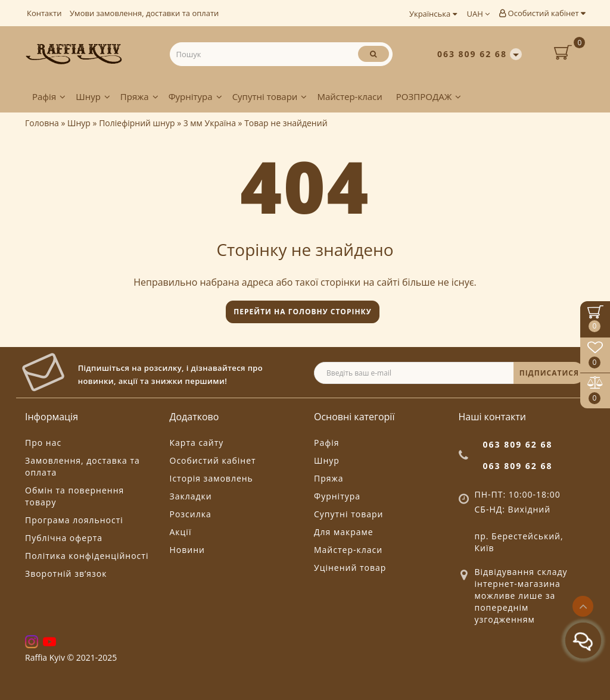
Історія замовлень (211, 478)
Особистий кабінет (542, 13)
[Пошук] (374, 54)
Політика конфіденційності (87, 556)
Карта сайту (197, 443)
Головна (42, 123)
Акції (181, 532)
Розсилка (191, 514)
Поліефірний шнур (137, 123)
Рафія (49, 96)
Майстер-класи (349, 96)
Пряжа (139, 96)
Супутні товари (270, 96)
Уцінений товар (350, 568)
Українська (433, 14)
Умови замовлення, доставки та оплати (144, 13)
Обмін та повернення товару (74, 496)
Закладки (191, 496)
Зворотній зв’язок (66, 574)
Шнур (93, 96)
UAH (479, 14)
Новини (187, 550)
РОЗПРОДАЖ (429, 96)
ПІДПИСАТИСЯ (549, 373)
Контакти (44, 13)
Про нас (43, 443)
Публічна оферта (64, 538)
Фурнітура (195, 96)
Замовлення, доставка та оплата (83, 466)
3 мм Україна (210, 123)
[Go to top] (583, 606)
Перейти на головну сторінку (302, 312)
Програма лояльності (74, 520)
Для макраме (344, 532)
